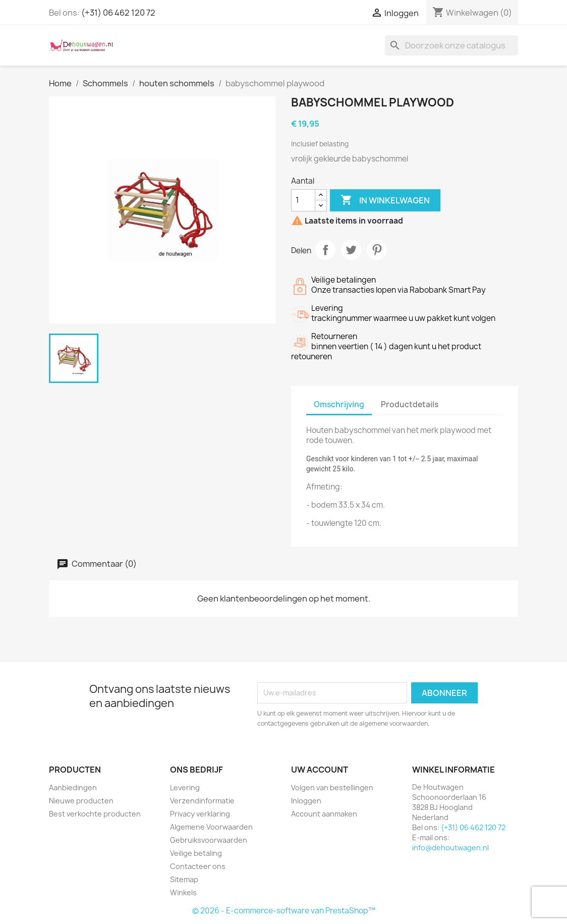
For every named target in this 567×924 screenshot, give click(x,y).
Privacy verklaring (200, 814)
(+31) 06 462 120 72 (118, 13)
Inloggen (306, 801)
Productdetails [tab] (410, 404)
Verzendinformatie (202, 801)
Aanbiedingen (73, 787)
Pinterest (377, 250)
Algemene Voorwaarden (211, 827)
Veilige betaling (196, 853)
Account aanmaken (324, 814)
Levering (185, 787)
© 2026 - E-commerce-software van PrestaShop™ (284, 911)
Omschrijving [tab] (339, 404)
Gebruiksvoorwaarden (209, 840)
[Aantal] (303, 200)
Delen (325, 250)
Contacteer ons (198, 866)
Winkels (183, 892)
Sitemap (184, 879)
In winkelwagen (385, 200)
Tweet (351, 250)
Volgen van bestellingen (332, 787)
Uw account (320, 770)
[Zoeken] (451, 45)
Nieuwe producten (81, 801)
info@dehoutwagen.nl (450, 848)
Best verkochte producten (95, 814)
